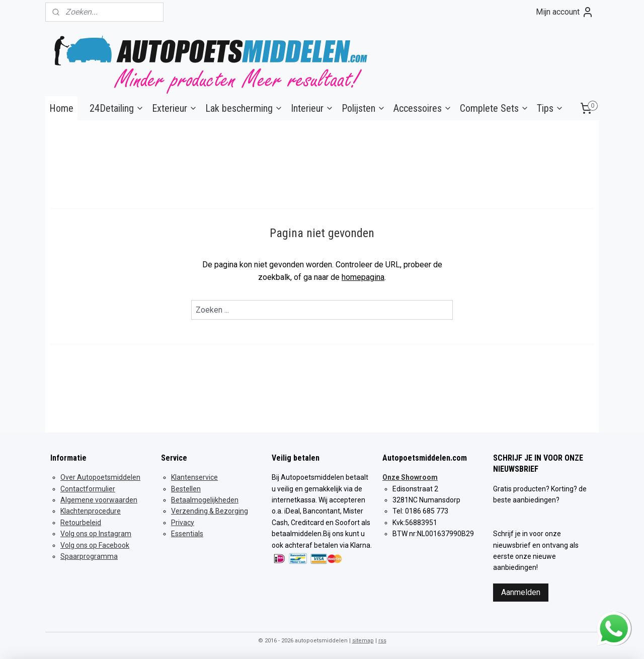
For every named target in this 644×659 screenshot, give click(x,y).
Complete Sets (494, 108)
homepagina (363, 277)
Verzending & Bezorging (210, 511)
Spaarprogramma (89, 556)
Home (61, 108)
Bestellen (186, 489)
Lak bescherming (244, 108)
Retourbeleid (81, 523)
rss (382, 641)
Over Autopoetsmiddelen (100, 477)
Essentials (187, 534)
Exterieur (175, 108)
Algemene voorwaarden (99, 500)
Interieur (312, 108)
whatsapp (614, 618)
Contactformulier (88, 489)
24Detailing (117, 108)
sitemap (363, 641)
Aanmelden (521, 592)
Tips (550, 108)
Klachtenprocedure (91, 511)
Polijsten (364, 108)
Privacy (183, 523)
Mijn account (565, 12)
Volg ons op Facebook (95, 545)
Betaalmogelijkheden (205, 500)
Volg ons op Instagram (96, 534)
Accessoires (423, 108)
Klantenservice (194, 477)
